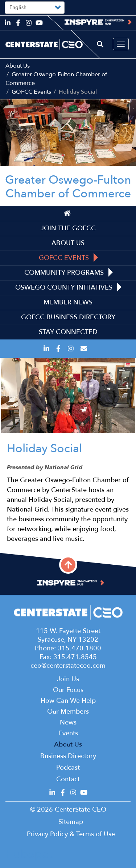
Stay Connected (68, 332)
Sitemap (71, 822)
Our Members (68, 712)
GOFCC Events (31, 92)
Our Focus (68, 690)
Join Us (68, 679)
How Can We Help (68, 701)
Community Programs (69, 273)
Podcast (68, 768)
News (68, 722)
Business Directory (68, 756)
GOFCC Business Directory (68, 317)
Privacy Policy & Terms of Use (71, 834)
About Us (18, 66)
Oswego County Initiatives (68, 287)
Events (68, 733)
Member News (68, 302)
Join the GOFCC (68, 228)
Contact (68, 779)
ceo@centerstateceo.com (68, 666)
